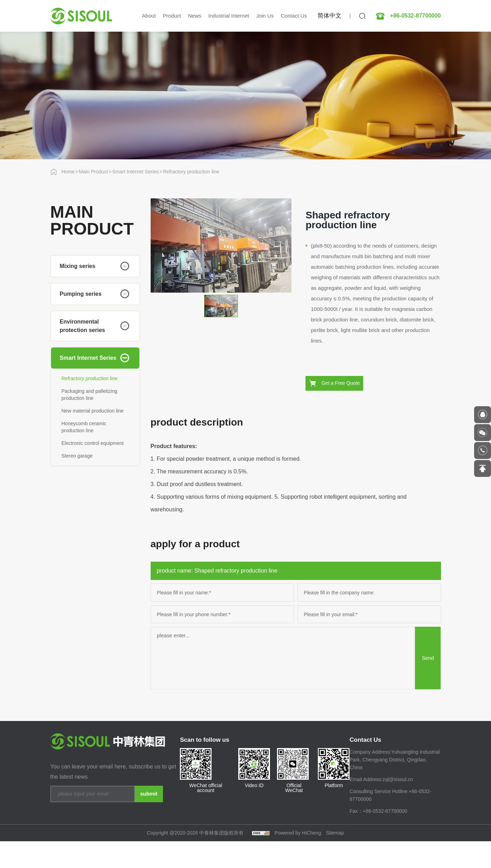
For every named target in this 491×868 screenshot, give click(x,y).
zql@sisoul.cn (398, 806)
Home (68, 172)
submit (149, 816)
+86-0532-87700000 (416, 16)
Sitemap (335, 860)
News (195, 16)
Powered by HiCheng (298, 860)
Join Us (265, 16)
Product (172, 16)
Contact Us (294, 16)
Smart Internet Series (136, 172)
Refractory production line (191, 172)
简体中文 (329, 16)
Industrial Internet (229, 16)
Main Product (93, 172)
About (149, 16)
